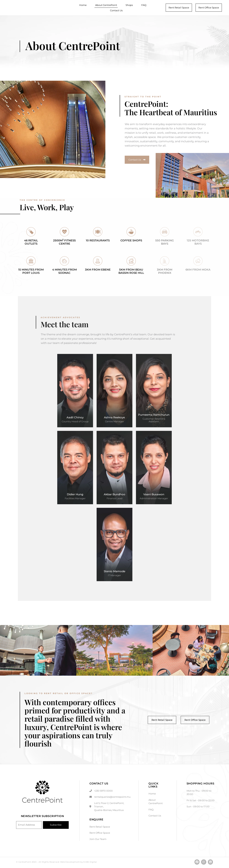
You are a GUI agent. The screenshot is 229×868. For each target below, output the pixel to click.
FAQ (144, 5)
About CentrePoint (106, 5)
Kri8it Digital (90, 863)
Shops (129, 5)
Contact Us (116, 10)
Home (83, 5)
